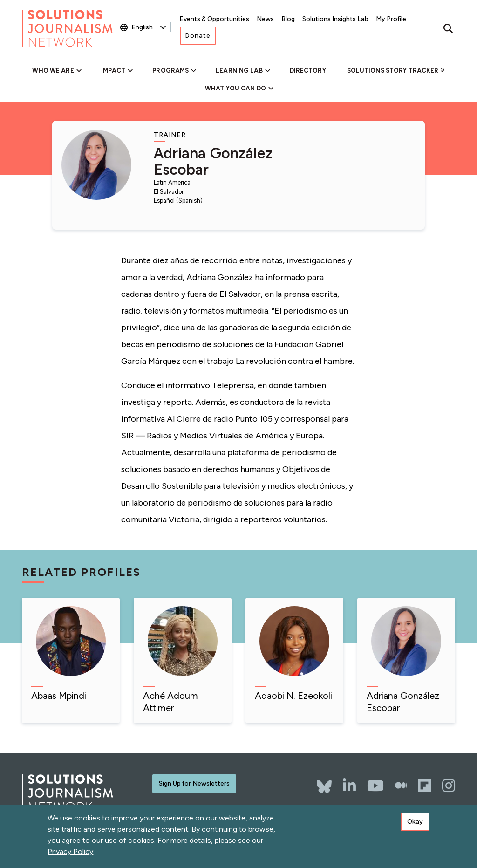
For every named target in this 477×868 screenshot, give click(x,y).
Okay (415, 825)
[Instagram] (449, 786)
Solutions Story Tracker (393, 71)
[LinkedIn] (349, 786)
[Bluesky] (324, 782)
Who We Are (53, 71)
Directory (308, 71)
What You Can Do (235, 88)
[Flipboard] (424, 786)
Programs (170, 71)
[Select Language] (149, 27)
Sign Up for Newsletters (194, 783)
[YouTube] (375, 786)
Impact (113, 71)
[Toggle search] (448, 28)
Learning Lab (239, 71)
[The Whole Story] (401, 786)
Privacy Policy (70, 855)
